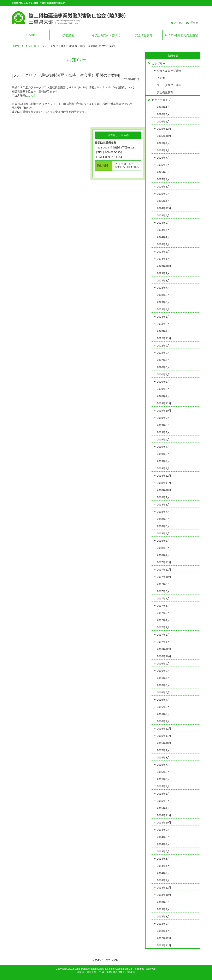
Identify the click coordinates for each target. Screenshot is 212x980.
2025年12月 (164, 129)
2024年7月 (163, 230)
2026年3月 (163, 114)
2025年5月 (163, 172)
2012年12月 (164, 938)
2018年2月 (163, 548)
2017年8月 (163, 591)
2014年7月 (163, 844)
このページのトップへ (106, 961)
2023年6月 (163, 295)
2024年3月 (163, 244)
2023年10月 (164, 266)
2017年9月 (163, 584)
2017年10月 (164, 577)
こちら (32, 96)
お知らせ (31, 46)
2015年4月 (163, 786)
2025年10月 (164, 136)
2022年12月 (164, 338)
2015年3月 (163, 794)
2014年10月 (164, 823)
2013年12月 (164, 888)
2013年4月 (163, 909)
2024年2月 (163, 252)
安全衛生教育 (144, 35)
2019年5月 (163, 440)
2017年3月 (163, 627)
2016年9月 (163, 664)
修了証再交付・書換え (106, 35)
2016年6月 (163, 685)
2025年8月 (163, 150)
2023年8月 (163, 281)
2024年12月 (164, 208)
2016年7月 (163, 678)
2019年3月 (163, 454)
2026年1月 (163, 122)
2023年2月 (163, 324)
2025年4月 (163, 179)
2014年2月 (163, 873)
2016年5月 (163, 692)
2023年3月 (163, 317)
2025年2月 (163, 194)
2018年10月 (164, 490)
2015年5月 (163, 779)
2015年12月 (164, 729)
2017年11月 (164, 570)
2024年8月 (163, 223)
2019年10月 (164, 411)
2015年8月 (163, 758)
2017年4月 (163, 620)
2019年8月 (163, 425)
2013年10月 (164, 895)
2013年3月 (163, 917)
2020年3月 (163, 382)
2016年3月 (163, 707)
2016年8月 (163, 671)
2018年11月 (164, 483)
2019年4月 (163, 447)
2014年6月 (163, 851)
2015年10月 (164, 743)
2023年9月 (163, 273)
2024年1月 (163, 259)
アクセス (179, 23)
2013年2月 (163, 924)
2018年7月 (163, 512)
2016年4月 (163, 700)
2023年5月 (163, 302)
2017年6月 (163, 606)
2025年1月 (163, 201)
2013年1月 (163, 931)
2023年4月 (163, 309)
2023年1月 (163, 331)
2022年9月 (163, 346)
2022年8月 (163, 353)
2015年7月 (163, 765)
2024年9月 (163, 215)
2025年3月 (163, 187)
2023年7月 (163, 288)
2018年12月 (164, 476)
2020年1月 (163, 396)
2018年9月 (163, 497)
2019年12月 (164, 403)
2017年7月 (163, 599)
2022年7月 (163, 360)
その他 (161, 78)
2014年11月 (164, 815)
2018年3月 (163, 541)
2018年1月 (163, 555)
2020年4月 (163, 374)
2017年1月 (163, 642)
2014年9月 (163, 830)
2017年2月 (163, 635)
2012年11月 (164, 945)
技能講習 (68, 35)
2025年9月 (163, 143)
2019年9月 (163, 418)
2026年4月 (163, 107)
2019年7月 (163, 432)
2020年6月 (163, 367)
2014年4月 (163, 866)
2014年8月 (163, 837)
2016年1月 (163, 721)
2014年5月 (163, 859)
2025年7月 (163, 158)
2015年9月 (163, 750)
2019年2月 (163, 461)
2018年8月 (163, 505)
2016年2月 (163, 714)
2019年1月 (163, 468)
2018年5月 (163, 526)
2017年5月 (163, 613)
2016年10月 (164, 656)
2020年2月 (163, 389)
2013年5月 (163, 902)
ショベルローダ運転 (169, 71)
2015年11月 (164, 736)
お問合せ (193, 23)
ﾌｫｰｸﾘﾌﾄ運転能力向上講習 (181, 35)
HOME (31, 35)
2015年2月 (163, 801)
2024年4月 (163, 237)
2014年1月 (163, 880)
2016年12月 (164, 649)
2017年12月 (164, 562)
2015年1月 (163, 808)
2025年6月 (163, 165)
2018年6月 (163, 519)
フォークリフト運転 (169, 85)
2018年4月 (163, 533)
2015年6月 (163, 772)
